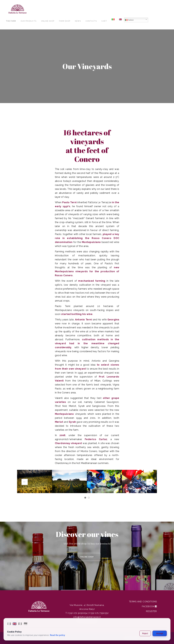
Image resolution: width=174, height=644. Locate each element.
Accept (160, 633)
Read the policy (57, 635)
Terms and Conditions (143, 602)
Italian (129, 20)
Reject (145, 633)
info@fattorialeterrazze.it (87, 617)
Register (151, 611)
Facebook (149, 606)
